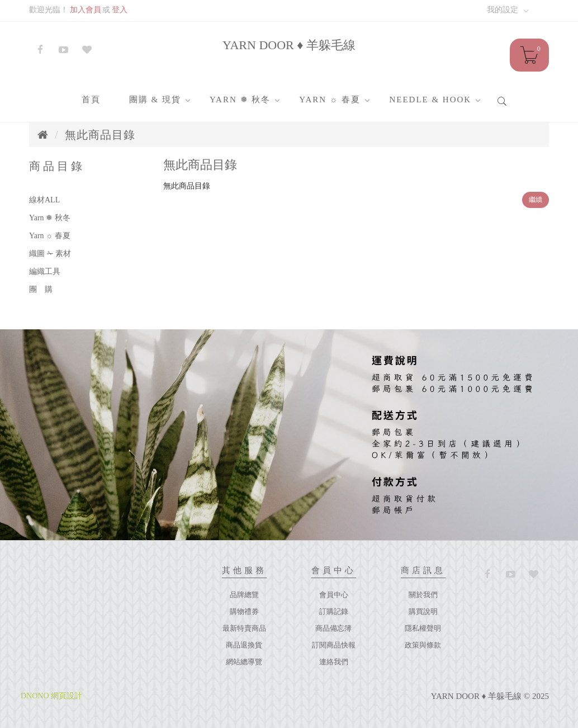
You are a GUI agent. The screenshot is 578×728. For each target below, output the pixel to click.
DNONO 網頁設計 (51, 696)
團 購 (41, 289)
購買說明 (423, 611)
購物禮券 (244, 611)
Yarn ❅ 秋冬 (240, 100)
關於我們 (423, 595)
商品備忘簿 (333, 628)
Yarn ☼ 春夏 (330, 100)
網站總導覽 (244, 662)
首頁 (91, 100)
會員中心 (334, 595)
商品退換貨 (244, 645)
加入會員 (86, 10)
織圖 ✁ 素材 (50, 254)
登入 (120, 10)
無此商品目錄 (100, 135)
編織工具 (45, 271)
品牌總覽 (244, 595)
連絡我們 (334, 662)
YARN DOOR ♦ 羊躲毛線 (289, 45)
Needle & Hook (430, 100)
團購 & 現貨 (155, 100)
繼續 (536, 200)
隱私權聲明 (423, 628)
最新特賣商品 (244, 628)
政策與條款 (423, 645)
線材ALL (44, 200)
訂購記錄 (334, 611)
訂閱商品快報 (334, 645)
